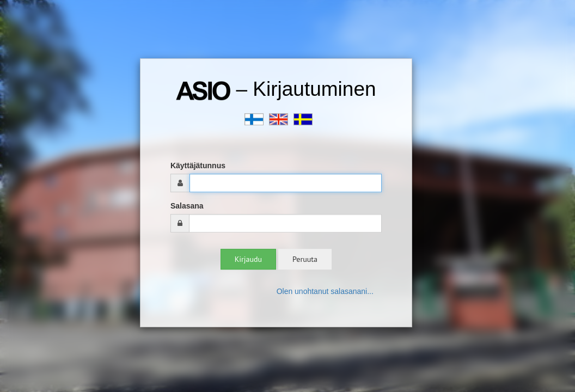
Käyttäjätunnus (198, 166)
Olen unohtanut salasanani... (325, 291)
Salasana (187, 206)
